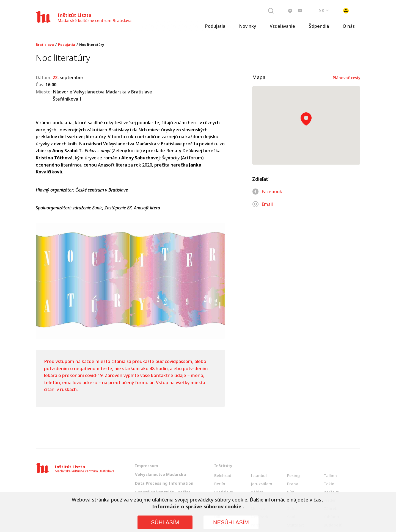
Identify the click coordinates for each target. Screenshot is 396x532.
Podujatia (215, 26)
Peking (293, 476)
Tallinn (330, 476)
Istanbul (259, 476)
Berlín (220, 484)
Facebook (267, 192)
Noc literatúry (92, 45)
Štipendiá (319, 26)
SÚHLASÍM (165, 522)
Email (262, 204)
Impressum (147, 466)
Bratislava (45, 45)
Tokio (329, 484)
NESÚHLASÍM (231, 522)
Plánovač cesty (346, 78)
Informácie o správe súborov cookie (197, 506)
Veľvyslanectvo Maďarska (160, 474)
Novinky (248, 26)
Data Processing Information (164, 483)
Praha (293, 484)
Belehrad (223, 476)
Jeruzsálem (262, 484)
